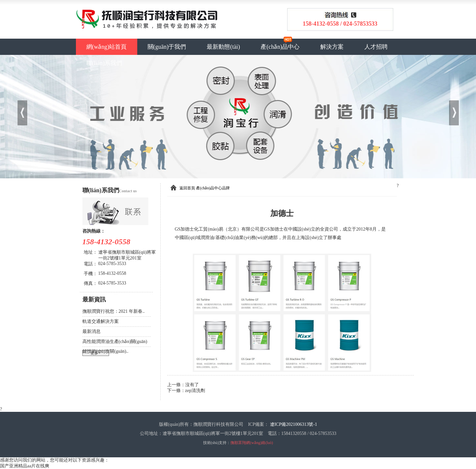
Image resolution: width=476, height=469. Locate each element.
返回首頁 (187, 188)
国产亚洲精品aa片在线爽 (25, 466)
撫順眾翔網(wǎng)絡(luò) (252, 443)
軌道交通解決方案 (101, 321)
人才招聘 (376, 47)
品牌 (226, 188)
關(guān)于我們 (167, 47)
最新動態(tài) (223, 47)
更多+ (96, 353)
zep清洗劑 (195, 391)
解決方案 (332, 47)
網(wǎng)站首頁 (107, 47)
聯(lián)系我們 (104, 63)
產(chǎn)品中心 (280, 47)
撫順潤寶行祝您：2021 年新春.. (114, 311)
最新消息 (92, 331)
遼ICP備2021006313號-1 (293, 424)
